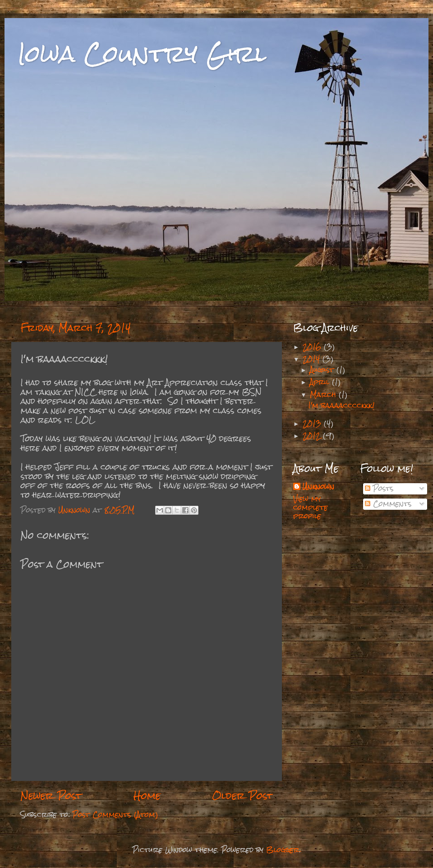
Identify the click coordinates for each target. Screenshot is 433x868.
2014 (313, 359)
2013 (313, 423)
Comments (388, 504)
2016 (313, 347)
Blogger (283, 850)
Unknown (318, 487)
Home (147, 796)
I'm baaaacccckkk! (341, 405)
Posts (379, 488)
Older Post (242, 796)
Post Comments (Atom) (115, 815)
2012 (313, 436)
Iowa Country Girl (142, 54)
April (321, 382)
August (323, 370)
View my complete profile (311, 507)
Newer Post (51, 796)
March (324, 395)
